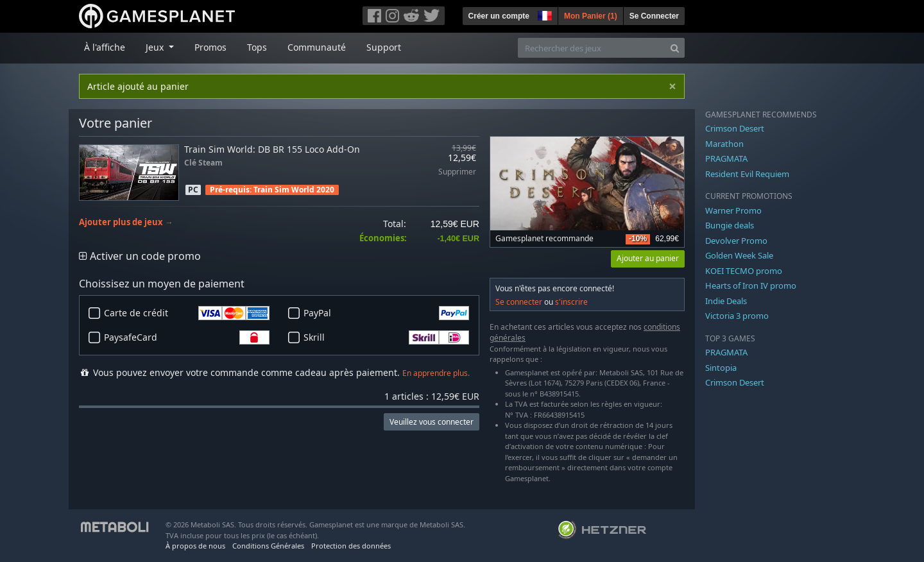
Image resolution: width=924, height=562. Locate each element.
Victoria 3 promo (737, 316)
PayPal (386, 313)
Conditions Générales (268, 546)
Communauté (317, 47)
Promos (210, 47)
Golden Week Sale (739, 255)
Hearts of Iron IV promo (751, 285)
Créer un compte (499, 16)
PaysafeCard (187, 337)
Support (384, 47)
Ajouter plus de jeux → (126, 222)
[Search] (675, 48)
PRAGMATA (726, 158)
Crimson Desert (735, 128)
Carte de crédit (187, 313)
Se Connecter (654, 16)
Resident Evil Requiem (747, 174)
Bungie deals (730, 225)
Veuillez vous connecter (432, 422)
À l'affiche (105, 47)
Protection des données (351, 546)
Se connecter (519, 302)
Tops (257, 47)
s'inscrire (571, 302)
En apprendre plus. (436, 373)
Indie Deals (726, 301)
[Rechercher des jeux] (592, 48)
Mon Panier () (591, 16)
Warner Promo (733, 210)
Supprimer (457, 172)
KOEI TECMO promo (744, 271)
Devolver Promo (736, 241)
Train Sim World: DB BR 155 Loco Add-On (272, 149)
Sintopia (721, 368)
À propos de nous (195, 546)
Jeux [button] (156, 47)
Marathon (724, 144)
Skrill (386, 337)
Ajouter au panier (648, 258)
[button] (543, 14)
